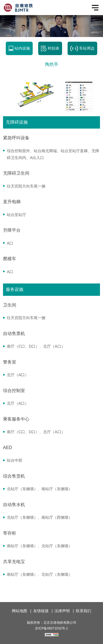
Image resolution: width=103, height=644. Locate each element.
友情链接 (41, 611)
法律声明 (62, 611)
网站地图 (20, 611)
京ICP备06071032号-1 (51, 628)
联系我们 (83, 611)
